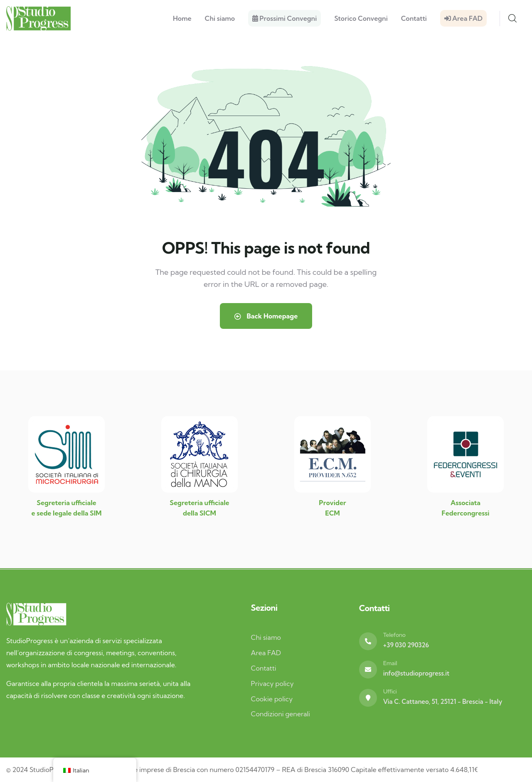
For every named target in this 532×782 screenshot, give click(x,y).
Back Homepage (266, 316)
